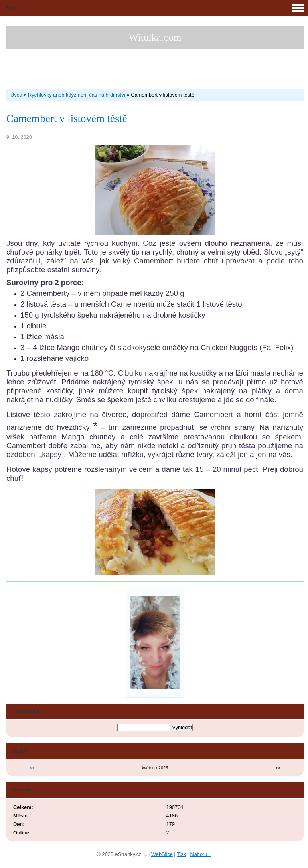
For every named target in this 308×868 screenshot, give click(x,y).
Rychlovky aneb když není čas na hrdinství (77, 95)
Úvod (16, 95)
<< (33, 768)
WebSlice (162, 854)
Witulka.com (155, 37)
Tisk (181, 854)
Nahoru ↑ (201, 854)
